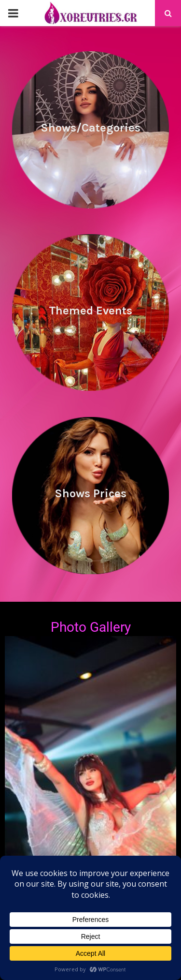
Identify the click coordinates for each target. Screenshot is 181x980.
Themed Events (90, 311)
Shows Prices (90, 493)
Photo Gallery (91, 627)
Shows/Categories (90, 128)
